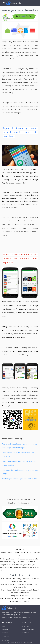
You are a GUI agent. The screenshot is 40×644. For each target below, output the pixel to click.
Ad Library (25, 632)
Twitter (3, 552)
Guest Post (5, 640)
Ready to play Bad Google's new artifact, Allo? (20, 479)
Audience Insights (28, 629)
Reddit (10, 552)
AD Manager (26, 626)
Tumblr (17, 552)
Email (23, 552)
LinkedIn (37, 552)
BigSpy (4, 626)
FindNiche (5, 632)
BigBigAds (5, 629)
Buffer (29, 552)
